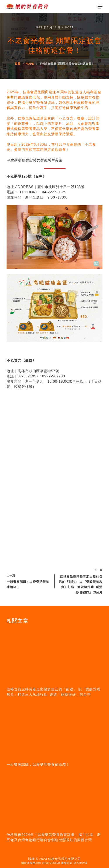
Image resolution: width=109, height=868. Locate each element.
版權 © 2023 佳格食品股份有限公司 (54, 859)
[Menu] (100, 7)
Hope (69, 28)
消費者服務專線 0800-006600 (41, 863)
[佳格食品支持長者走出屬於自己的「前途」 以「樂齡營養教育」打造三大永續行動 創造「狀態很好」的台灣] (54, 655)
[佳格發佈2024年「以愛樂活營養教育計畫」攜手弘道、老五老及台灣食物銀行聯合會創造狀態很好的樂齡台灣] (54, 801)
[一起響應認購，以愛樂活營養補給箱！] (54, 731)
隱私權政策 (81, 863)
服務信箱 (67, 863)
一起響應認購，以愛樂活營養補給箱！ (38, 765)
